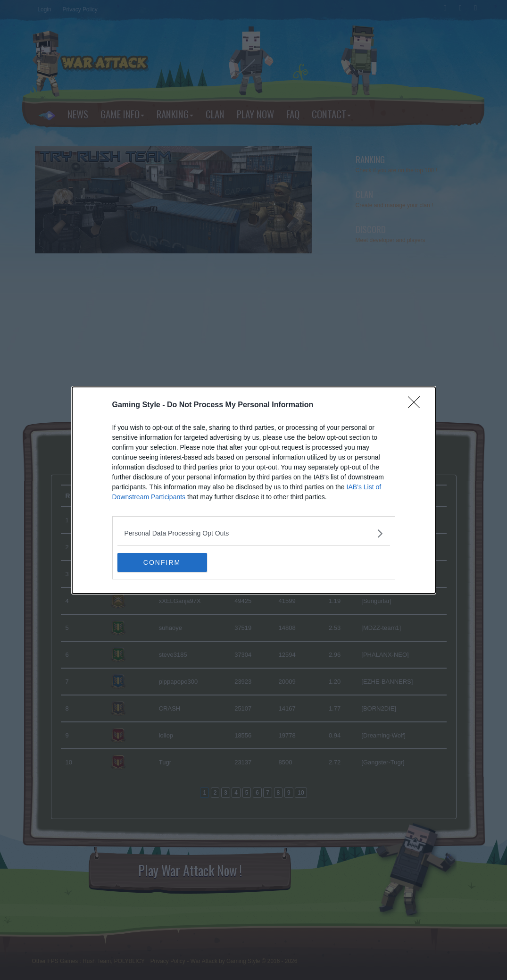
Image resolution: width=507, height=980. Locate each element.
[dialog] (254, 490)
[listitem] (254, 533)
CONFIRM (162, 562)
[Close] (417, 405)
